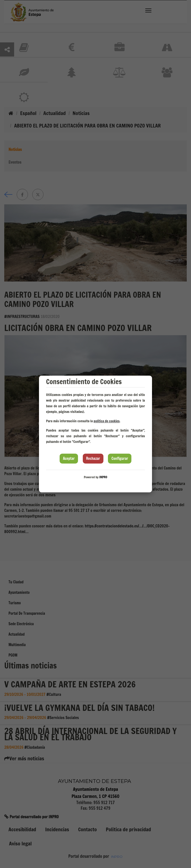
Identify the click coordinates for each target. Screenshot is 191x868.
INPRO (103, 477)
